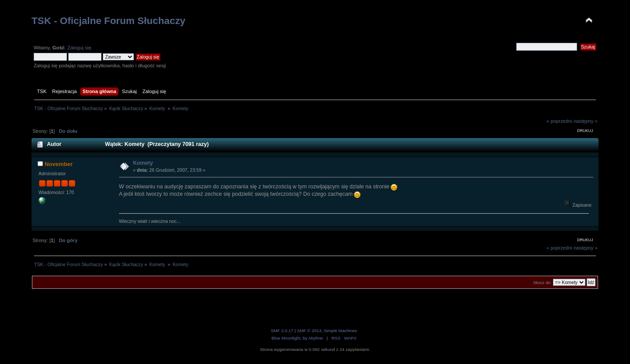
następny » (586, 121)
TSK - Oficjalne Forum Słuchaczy (108, 21)
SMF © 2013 (309, 331)
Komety (143, 163)
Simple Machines (340, 331)
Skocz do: (542, 283)
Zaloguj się (79, 48)
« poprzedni (559, 121)
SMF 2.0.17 (282, 331)
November (59, 164)
